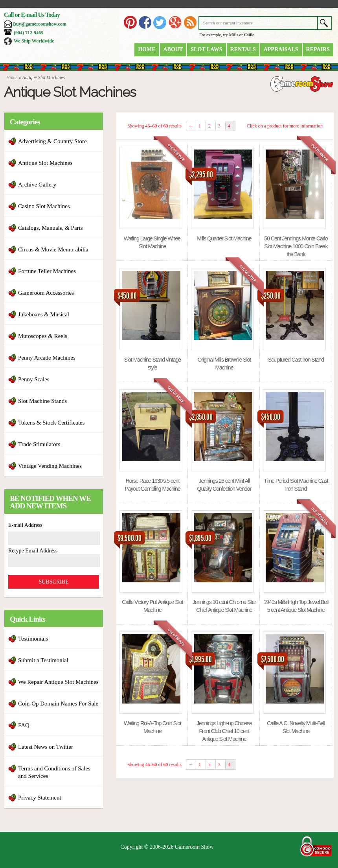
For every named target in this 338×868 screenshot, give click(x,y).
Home (147, 49)
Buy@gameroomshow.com (40, 24)
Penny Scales (34, 379)
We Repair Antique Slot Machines (58, 682)
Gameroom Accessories (46, 293)
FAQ (24, 725)
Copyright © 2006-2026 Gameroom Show (167, 847)
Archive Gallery (37, 185)
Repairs (318, 49)
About (173, 49)
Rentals (243, 49)
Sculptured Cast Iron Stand (296, 360)
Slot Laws (206, 49)
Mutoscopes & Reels (43, 336)
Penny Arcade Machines (47, 358)
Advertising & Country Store (52, 141)
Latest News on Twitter (46, 747)
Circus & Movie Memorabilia (53, 249)
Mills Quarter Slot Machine (224, 238)
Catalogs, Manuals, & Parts (51, 228)
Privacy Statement (40, 798)
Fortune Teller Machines (47, 271)
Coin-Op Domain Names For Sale (58, 704)
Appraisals (281, 49)
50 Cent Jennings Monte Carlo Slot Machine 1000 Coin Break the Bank (296, 246)
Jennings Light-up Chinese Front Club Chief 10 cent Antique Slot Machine (224, 731)
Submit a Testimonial (43, 660)
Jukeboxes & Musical (44, 314)
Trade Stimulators (39, 444)
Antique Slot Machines (45, 163)
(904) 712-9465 (28, 33)
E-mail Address (25, 525)
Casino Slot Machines (44, 206)
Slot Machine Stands (42, 401)
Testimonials (33, 639)
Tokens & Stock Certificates (51, 423)
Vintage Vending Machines (50, 466)
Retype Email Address (33, 551)
